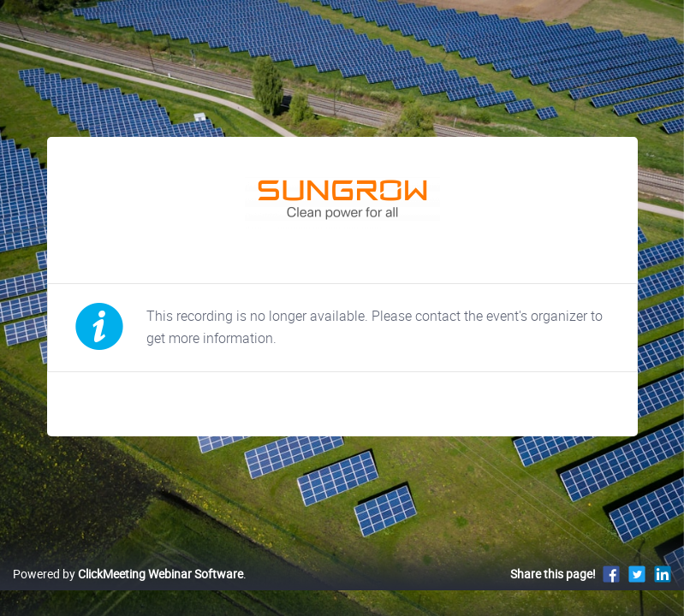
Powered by (128, 574)
